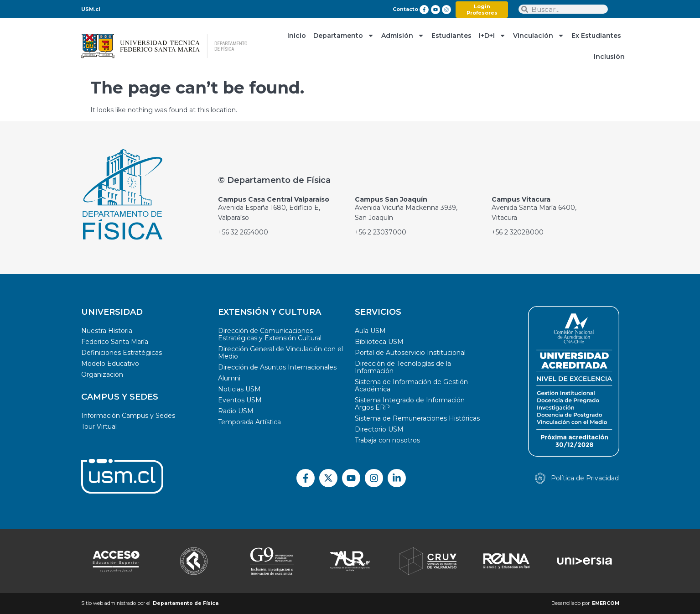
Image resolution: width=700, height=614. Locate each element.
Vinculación (539, 36)
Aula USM (370, 331)
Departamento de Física (186, 603)
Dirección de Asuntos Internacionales (277, 367)
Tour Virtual (99, 427)
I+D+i (492, 36)
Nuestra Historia (107, 331)
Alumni (229, 378)
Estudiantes (451, 36)
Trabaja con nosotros (387, 440)
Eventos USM (240, 400)
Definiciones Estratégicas (122, 353)
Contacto (405, 9)
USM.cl (91, 9)
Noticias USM (239, 389)
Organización (102, 375)
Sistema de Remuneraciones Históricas (417, 418)
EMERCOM (606, 603)
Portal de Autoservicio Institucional (410, 353)
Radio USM (236, 411)
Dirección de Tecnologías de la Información (403, 367)
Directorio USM (379, 429)
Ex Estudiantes (596, 36)
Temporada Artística (249, 422)
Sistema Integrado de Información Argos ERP (410, 404)
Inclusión (609, 57)
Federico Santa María (115, 342)
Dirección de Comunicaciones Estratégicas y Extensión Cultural (270, 334)
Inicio (297, 36)
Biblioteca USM (379, 342)
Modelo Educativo (110, 364)
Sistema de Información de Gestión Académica (411, 385)
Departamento (344, 36)
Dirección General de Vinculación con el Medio (280, 353)
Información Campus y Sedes (128, 416)
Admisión (403, 36)
